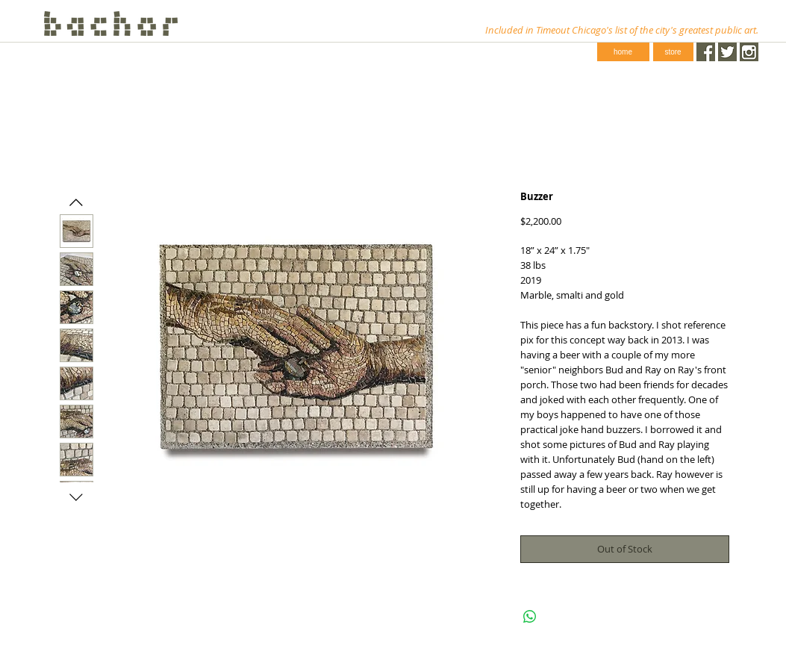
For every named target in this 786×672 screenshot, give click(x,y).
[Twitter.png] (727, 52)
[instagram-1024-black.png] (749, 52)
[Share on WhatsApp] (530, 617)
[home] (623, 52)
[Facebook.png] (706, 52)
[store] (673, 52)
